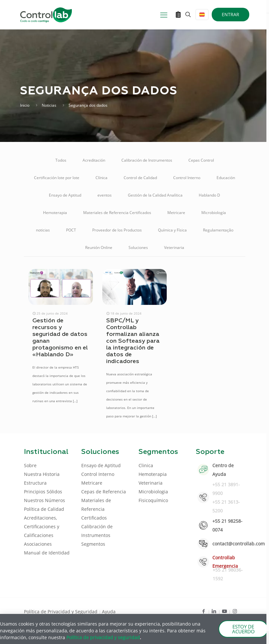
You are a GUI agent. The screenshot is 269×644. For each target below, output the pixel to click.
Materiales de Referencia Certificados (117, 213)
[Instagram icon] (235, 611)
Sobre (30, 465)
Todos (61, 160)
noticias (43, 230)
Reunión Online (99, 247)
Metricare (176, 213)
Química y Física (172, 230)
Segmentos (93, 544)
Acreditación (94, 160)
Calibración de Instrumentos (147, 160)
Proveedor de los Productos (117, 230)
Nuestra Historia (42, 474)
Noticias (49, 105)
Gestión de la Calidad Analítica (155, 195)
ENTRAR (230, 14)
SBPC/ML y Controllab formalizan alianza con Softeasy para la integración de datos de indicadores (133, 341)
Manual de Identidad (47, 553)
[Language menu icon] (202, 15)
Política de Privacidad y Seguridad (61, 612)
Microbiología (214, 213)
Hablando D (209, 195)
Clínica (101, 178)
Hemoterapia (55, 213)
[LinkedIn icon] (214, 611)
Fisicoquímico (153, 500)
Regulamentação (218, 230)
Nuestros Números (45, 500)
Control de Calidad (140, 178)
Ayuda (109, 612)
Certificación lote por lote (57, 178)
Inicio (25, 105)
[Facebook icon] (204, 611)
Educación (226, 178)
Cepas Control (201, 160)
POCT (71, 230)
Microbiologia (153, 492)
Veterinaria (174, 247)
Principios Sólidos (43, 492)
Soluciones (138, 247)
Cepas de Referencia (104, 492)
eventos (105, 195)
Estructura (35, 483)
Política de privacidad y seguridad (103, 637)
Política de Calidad (44, 509)
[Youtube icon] (224, 611)
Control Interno (187, 178)
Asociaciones (38, 544)
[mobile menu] (164, 15)
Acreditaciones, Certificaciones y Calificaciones (42, 526)
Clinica (146, 465)
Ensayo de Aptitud (65, 195)
